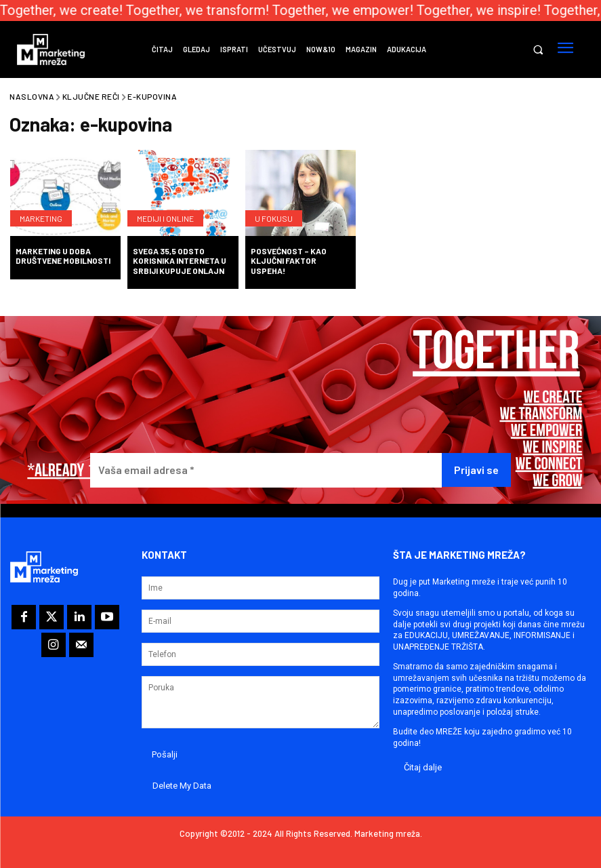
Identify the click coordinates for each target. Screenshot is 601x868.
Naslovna (32, 96)
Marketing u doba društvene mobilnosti (63, 256)
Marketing (41, 218)
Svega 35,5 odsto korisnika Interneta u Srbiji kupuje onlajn (180, 261)
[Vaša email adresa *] (266, 470)
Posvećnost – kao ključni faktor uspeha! (289, 261)
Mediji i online (165, 218)
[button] (538, 50)
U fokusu (274, 218)
